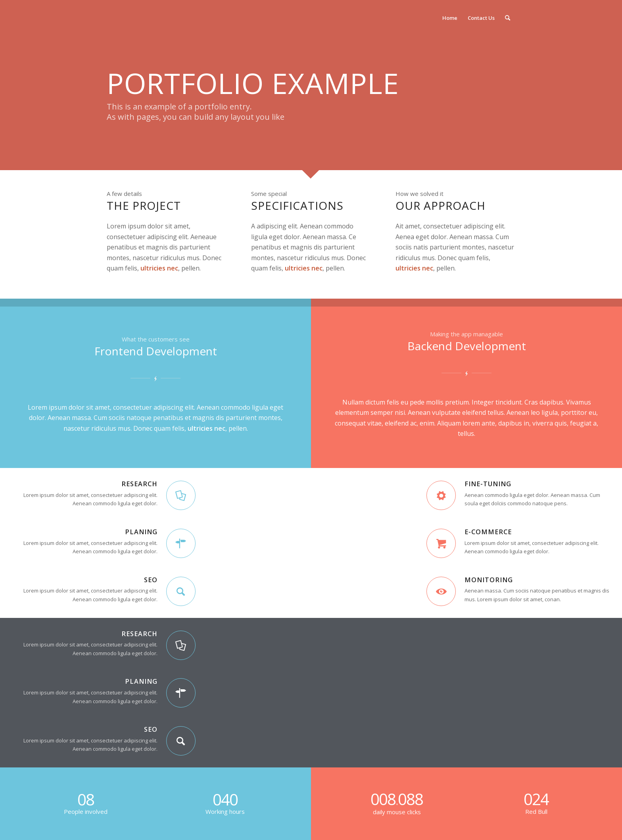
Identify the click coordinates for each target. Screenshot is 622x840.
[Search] (508, 18)
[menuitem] (450, 18)
